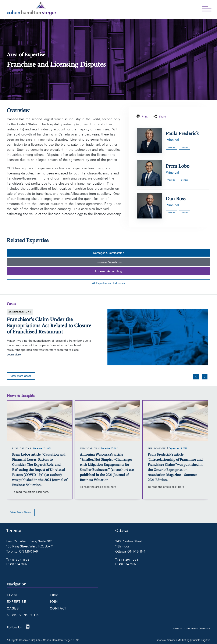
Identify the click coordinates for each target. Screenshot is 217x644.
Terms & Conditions (185, 628)
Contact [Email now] (185, 147)
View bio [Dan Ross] (171, 212)
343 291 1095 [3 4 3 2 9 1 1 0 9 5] (129, 559)
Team (12, 595)
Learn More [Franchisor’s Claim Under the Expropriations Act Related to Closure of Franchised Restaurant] (14, 354)
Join (54, 601)
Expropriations (20, 312)
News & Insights (23, 615)
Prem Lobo (178, 166)
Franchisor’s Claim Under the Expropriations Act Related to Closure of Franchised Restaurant (49, 326)
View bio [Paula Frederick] (171, 147)
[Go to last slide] (196, 377)
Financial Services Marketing (173, 640)
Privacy (205, 628)
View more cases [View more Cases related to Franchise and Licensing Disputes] (21, 376)
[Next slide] (205, 377)
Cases (13, 608)
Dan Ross (176, 199)
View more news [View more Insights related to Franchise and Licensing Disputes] (21, 512)
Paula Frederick (182, 133)
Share (159, 117)
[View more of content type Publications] (22, 448)
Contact (58, 608)
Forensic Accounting (109, 271)
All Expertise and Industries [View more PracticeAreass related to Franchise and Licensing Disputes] (108, 283)
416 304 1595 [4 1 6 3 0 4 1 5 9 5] (20, 559)
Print (142, 117)
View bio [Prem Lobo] (171, 180)
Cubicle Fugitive (201, 640)
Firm (54, 595)
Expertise (17, 601)
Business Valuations (109, 262)
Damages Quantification (109, 253)
